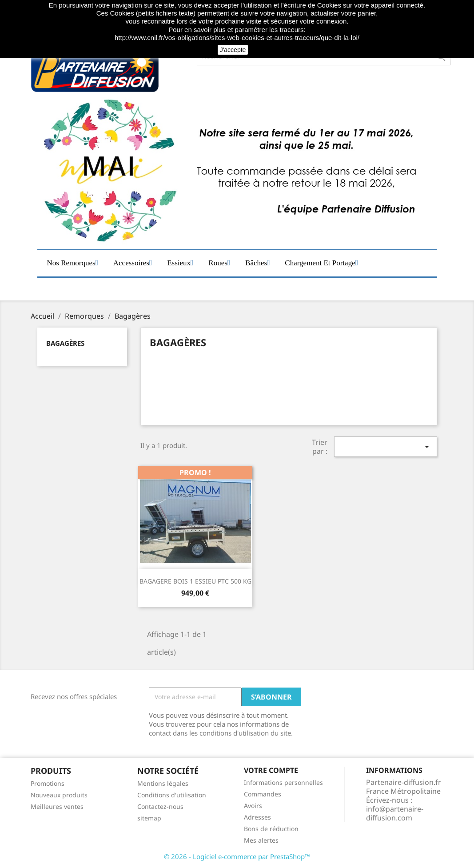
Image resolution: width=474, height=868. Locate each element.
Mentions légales (163, 783)
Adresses (257, 817)
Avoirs (253, 806)
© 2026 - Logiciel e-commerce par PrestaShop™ (237, 856)
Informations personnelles (283, 782)
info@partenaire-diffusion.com (395, 813)
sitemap (149, 818)
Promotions (48, 783)
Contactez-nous (160, 806)
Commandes (263, 794)
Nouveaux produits (59, 795)
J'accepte (233, 50)
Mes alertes (261, 840)
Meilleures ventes (57, 806)
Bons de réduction (271, 829)
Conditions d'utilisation (172, 795)
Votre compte (271, 770)
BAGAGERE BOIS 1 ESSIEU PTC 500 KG (195, 581)
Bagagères (65, 343)
